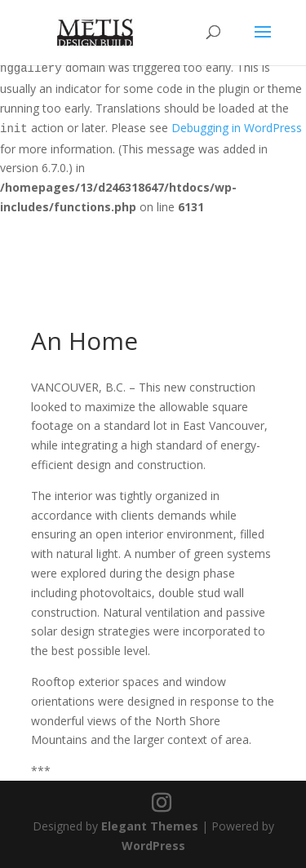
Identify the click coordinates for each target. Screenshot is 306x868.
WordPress (153, 846)
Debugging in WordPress (237, 128)
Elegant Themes (150, 826)
